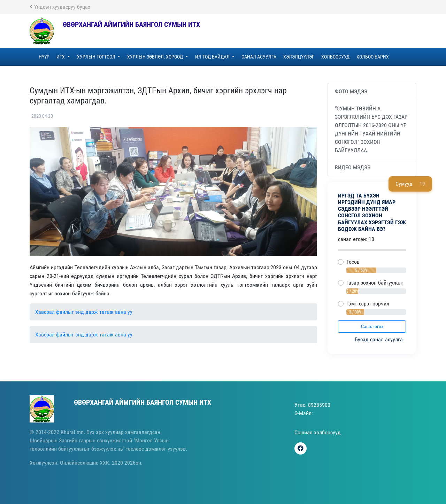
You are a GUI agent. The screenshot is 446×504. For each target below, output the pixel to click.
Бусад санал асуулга (379, 339)
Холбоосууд (335, 57)
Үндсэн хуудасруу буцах (60, 7)
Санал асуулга (259, 57)
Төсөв (353, 262)
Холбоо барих (373, 57)
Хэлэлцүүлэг (299, 57)
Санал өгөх (372, 326)
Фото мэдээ (351, 91)
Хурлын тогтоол (97, 57)
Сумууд (410, 184)
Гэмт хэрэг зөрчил (368, 304)
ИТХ (61, 57)
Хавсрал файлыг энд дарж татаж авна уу (84, 312)
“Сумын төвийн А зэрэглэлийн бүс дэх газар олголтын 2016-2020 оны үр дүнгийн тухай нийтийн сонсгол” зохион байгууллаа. (371, 129)
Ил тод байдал (213, 57)
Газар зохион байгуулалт (375, 283)
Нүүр (44, 57)
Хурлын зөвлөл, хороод (156, 57)
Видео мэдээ (353, 167)
